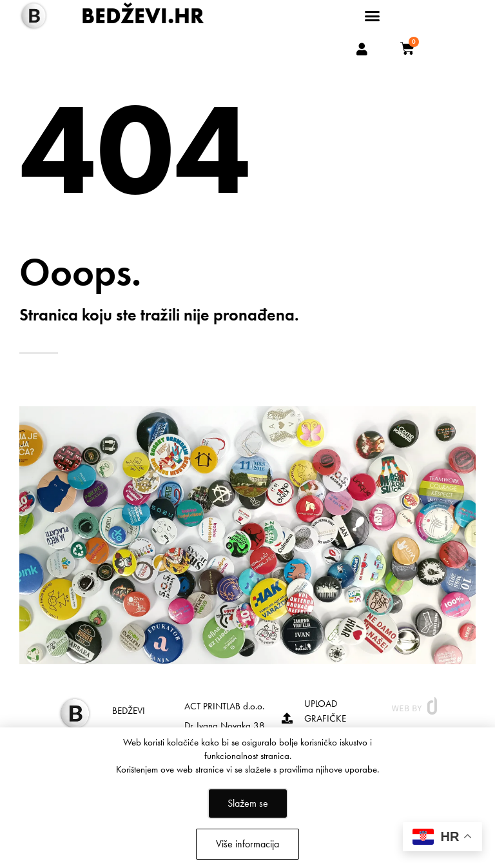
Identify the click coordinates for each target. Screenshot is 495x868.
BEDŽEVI (129, 711)
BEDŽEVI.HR (142, 16)
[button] (373, 16)
